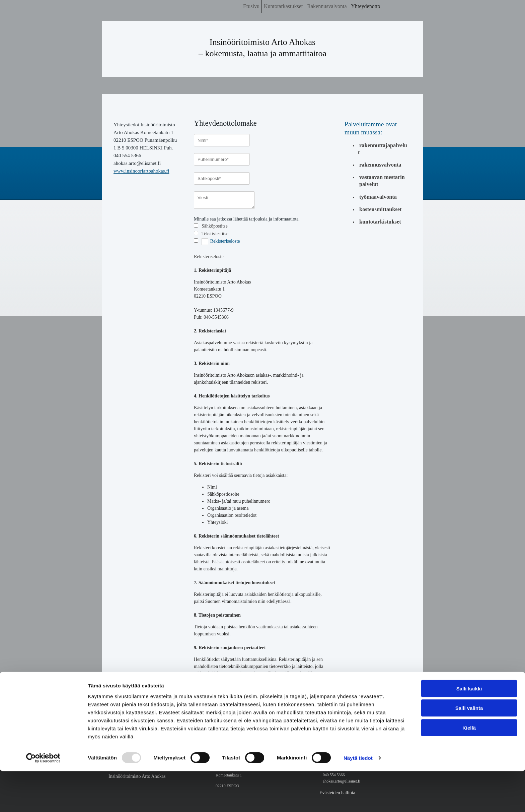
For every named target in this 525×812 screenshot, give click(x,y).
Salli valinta (469, 749)
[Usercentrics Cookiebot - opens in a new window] (43, 799)
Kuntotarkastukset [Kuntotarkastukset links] (283, 6)
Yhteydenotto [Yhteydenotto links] (366, 6)
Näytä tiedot (358, 799)
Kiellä (469, 768)
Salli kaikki (469, 729)
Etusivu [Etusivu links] (251, 6)
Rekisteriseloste (225, 241)
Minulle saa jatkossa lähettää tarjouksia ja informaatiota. (247, 219)
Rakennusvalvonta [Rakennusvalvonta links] (327, 6)
